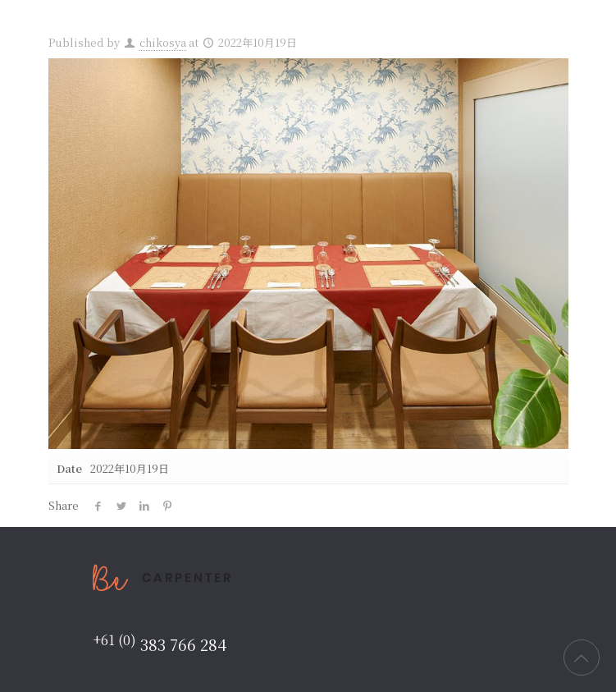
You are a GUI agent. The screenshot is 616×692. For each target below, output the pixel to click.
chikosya (163, 42)
